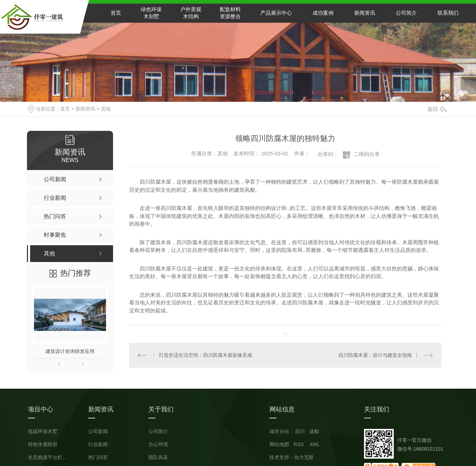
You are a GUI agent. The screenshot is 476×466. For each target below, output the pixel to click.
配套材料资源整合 (230, 13)
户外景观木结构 (191, 13)
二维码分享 (367, 154)
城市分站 (279, 431)
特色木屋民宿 (43, 444)
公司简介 (406, 13)
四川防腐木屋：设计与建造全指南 (375, 355)
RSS (299, 444)
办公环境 (158, 444)
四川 (300, 431)
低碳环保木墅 (43, 432)
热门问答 (98, 457)
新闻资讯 (365, 13)
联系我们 (448, 13)
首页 (116, 13)
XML (314, 444)
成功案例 (323, 13)
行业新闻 (98, 444)
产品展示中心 (276, 13)
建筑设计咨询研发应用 (70, 351)
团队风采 (158, 457)
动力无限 (304, 457)
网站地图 (279, 444)
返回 (437, 109)
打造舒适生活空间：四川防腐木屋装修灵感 (205, 355)
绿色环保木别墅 (151, 13)
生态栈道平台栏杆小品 (49, 457)
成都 (314, 431)
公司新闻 (98, 432)
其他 (106, 109)
